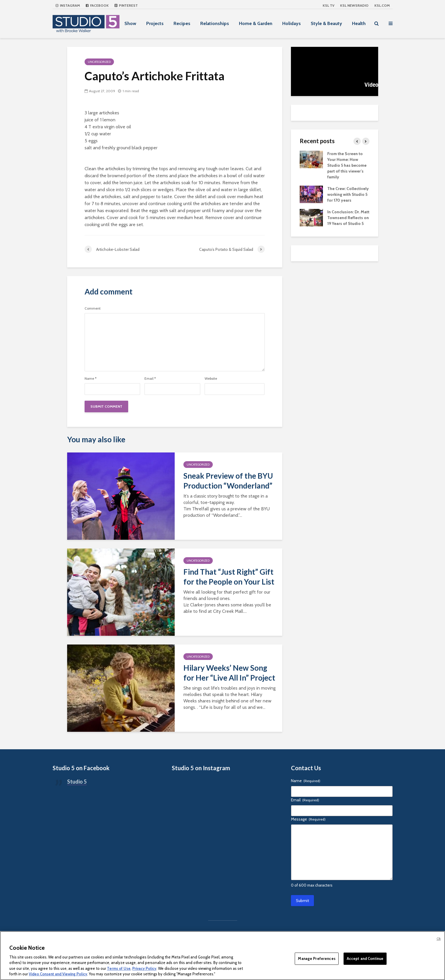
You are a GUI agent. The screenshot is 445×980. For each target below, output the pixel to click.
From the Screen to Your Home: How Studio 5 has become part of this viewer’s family (347, 165)
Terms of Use (119, 968)
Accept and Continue (365, 958)
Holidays (292, 23)
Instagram (68, 5)
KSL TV (328, 5)
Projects (155, 23)
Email (150, 379)
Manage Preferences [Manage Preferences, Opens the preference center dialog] (317, 958)
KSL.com (382, 5)
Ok (439, 939)
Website (211, 379)
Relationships (215, 23)
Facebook (97, 5)
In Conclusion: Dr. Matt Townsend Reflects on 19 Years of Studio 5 (348, 218)
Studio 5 (77, 782)
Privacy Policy (144, 968)
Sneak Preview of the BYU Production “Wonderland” (228, 481)
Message (308, 819)
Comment (93, 308)
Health (359, 23)
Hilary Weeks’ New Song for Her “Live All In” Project (229, 673)
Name (91, 379)
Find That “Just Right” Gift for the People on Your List (229, 577)
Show (130, 23)
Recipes (182, 23)
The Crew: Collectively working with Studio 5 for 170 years (348, 194)
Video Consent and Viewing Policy (58, 974)
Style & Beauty (326, 23)
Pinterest (126, 5)
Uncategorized (99, 62)
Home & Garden (256, 23)
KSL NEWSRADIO (354, 5)
